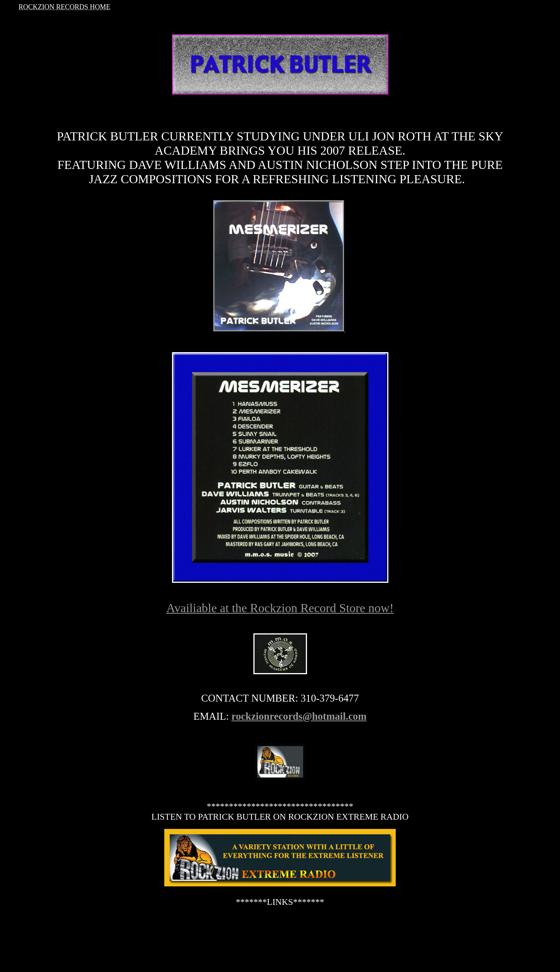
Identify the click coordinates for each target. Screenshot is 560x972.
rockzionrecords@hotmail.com (299, 716)
